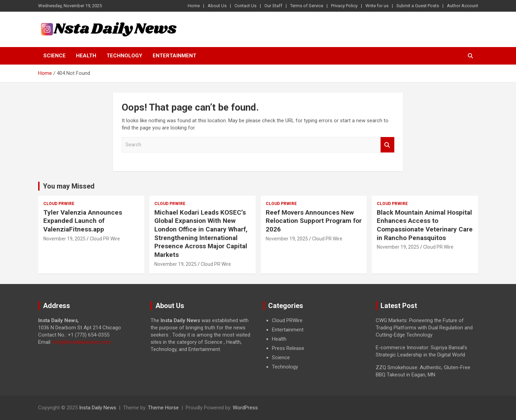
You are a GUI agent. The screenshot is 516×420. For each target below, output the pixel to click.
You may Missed (69, 186)
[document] (315, 344)
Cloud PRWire (59, 204)
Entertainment (174, 56)
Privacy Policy (344, 6)
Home (194, 6)
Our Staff (273, 6)
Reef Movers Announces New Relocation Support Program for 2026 (314, 221)
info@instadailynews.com (82, 342)
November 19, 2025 (64, 239)
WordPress (245, 408)
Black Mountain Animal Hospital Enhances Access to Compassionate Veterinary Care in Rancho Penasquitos (425, 225)
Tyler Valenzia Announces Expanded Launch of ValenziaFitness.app (83, 221)
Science (54, 56)
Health (86, 56)
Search (387, 145)
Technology (124, 56)
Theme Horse (163, 408)
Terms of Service (307, 6)
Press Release (288, 348)
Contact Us (245, 6)
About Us (217, 6)
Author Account (463, 6)
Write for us (377, 6)
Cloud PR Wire (105, 239)
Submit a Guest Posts (418, 6)
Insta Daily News (98, 408)
